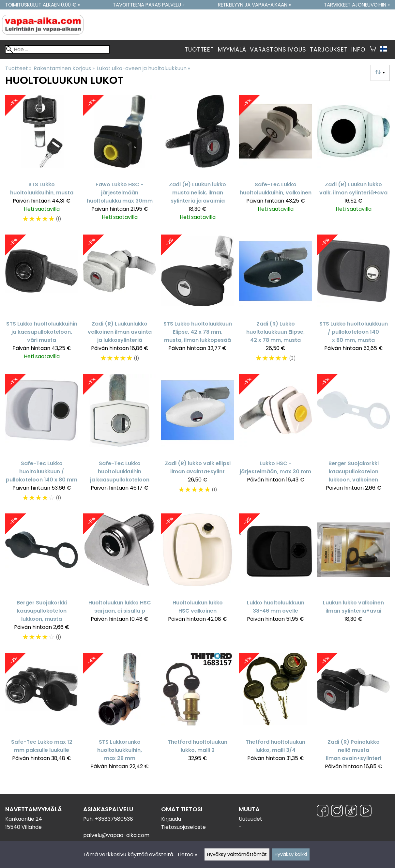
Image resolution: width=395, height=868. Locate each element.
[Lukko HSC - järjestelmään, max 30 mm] (275, 441)
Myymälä (232, 50)
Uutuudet (251, 819)
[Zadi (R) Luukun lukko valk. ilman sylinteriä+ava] (353, 162)
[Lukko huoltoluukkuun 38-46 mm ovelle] (275, 580)
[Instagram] (337, 812)
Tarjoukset (329, 50)
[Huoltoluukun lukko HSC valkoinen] (197, 580)
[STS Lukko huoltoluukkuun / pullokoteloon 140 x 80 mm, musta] (353, 302)
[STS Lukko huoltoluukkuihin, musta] (42, 162)
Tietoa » (187, 854)
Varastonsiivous (278, 50)
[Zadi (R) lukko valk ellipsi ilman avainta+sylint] (197, 441)
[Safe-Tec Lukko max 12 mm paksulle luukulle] (42, 714)
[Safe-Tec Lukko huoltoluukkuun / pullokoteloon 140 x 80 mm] (42, 441)
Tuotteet (199, 50)
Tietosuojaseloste (183, 827)
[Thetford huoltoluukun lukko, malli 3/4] (275, 714)
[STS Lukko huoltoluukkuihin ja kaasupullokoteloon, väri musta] (42, 302)
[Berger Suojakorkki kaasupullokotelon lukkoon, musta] (42, 580)
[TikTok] (351, 812)
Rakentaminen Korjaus (64, 68)
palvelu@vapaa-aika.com (116, 835)
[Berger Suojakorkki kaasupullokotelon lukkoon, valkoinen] (353, 441)
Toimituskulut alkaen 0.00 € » (43, 5)
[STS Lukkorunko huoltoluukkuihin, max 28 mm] (120, 714)
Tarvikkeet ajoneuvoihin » (357, 5)
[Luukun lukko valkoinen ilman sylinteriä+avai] (353, 580)
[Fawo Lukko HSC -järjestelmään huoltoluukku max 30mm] (120, 162)
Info (358, 50)
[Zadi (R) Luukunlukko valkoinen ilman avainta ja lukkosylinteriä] (120, 302)
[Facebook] (323, 812)
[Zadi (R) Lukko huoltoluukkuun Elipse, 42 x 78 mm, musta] (275, 302)
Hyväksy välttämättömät (237, 854)
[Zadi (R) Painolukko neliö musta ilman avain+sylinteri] (353, 714)
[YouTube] (366, 812)
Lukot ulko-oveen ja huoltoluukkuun (143, 68)
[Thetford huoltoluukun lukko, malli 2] (197, 714)
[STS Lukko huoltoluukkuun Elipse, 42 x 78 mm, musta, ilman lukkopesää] (197, 302)
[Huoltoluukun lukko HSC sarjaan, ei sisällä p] (120, 580)
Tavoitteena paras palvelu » (149, 5)
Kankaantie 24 (24, 819)
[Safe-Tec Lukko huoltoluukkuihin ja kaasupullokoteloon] (120, 441)
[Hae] (57, 49)
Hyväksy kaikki (291, 854)
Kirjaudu (171, 819)
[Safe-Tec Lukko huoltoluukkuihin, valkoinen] (275, 162)
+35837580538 (114, 819)
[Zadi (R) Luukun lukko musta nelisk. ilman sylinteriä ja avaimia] (197, 162)
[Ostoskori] (373, 50)
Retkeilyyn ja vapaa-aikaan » (254, 5)
